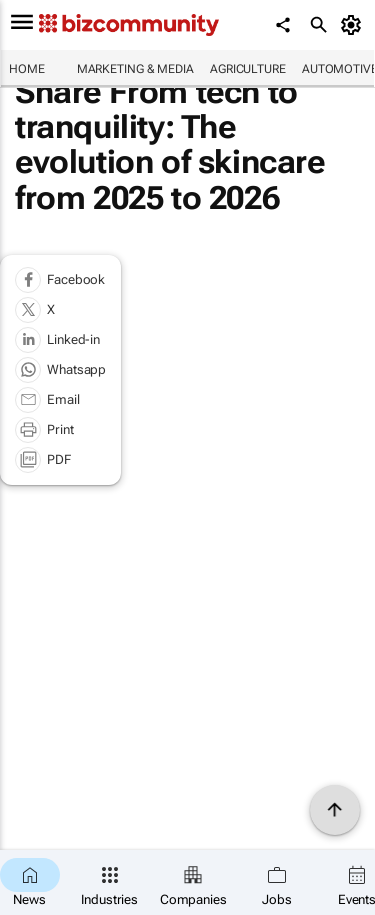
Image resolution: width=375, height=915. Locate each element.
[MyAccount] (354, 25)
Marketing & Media (135, 69)
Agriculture (248, 69)
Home (27, 69)
